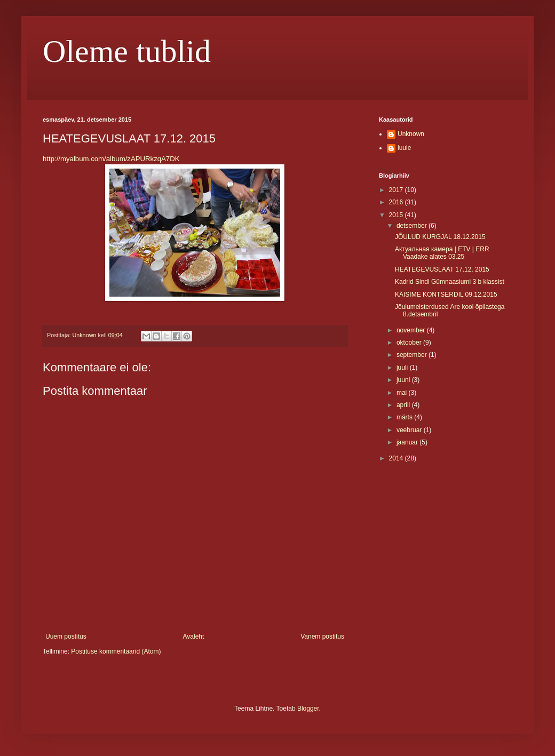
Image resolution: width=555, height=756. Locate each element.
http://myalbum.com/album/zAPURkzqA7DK (111, 159)
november (412, 330)
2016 (397, 202)
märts (405, 417)
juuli (403, 368)
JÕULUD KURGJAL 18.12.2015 (440, 237)
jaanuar (408, 442)
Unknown (411, 134)
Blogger (308, 709)
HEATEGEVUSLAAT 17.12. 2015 (442, 269)
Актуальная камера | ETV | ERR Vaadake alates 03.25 (442, 253)
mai (403, 393)
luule (404, 148)
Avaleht (194, 636)
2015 (397, 215)
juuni (404, 380)
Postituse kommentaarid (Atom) (116, 651)
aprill (404, 405)
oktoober (410, 343)
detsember (413, 226)
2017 (397, 190)
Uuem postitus (66, 636)
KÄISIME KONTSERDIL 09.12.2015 (446, 295)
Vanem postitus (322, 636)
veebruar (410, 430)
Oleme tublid (127, 51)
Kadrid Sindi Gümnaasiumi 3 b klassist (450, 282)
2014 (397, 458)
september (413, 355)
